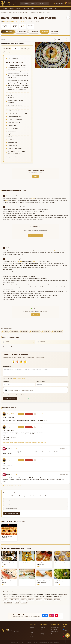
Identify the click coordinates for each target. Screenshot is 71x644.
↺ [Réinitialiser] (28, 49)
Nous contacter (54, 629)
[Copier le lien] (68, 39)
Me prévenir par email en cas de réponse (15, 395)
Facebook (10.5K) (66, 630)
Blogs (56, 8)
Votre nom (6, 382)
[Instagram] (51, 616)
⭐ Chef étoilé (21, 414)
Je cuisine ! (8, 32)
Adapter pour (6, 48)
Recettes (11, 8)
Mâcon (52, 596)
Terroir (19, 8)
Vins (24, 8)
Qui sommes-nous (55, 627)
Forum (38, 8)
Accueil (4, 8)
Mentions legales (54, 632)
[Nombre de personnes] (15, 49)
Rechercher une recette (33, 632)
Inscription (53, 636)
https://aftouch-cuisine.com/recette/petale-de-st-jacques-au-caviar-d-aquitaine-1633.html (24, 443)
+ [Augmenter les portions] (19, 49)
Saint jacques (14, 332)
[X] (62, 39)
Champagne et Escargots (11, 508)
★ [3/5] (21, 21)
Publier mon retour (10, 399)
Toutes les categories (32, 628)
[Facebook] (56, 39)
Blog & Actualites (43, 634)
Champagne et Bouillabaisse (12, 500)
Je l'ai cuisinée (21, 32)
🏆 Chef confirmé (29, 414)
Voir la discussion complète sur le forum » (11, 486)
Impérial (7, 52)
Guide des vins (44, 627)
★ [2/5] (19, 21)
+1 (35, 414)
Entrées (14, 12)
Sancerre (59, 596)
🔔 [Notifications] (66, 3)
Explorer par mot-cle (32, 636)
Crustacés (5, 332)
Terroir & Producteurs (43, 630)
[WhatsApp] (65, 39)
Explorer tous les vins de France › (10, 347)
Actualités (31, 8)
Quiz (50, 8)
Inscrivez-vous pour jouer (12, 513)
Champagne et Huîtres (10, 504)
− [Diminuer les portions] (12, 49)
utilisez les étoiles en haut (19, 379)
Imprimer (55, 32)
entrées (24, 596)
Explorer (44, 8)
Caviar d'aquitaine (35, 332)
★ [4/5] (24, 21)
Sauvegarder (34, 32)
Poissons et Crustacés (23, 12)
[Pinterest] (59, 39)
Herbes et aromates (57, 332)
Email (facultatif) (40, 382)
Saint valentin (24, 332)
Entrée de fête (46, 332)
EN (69, 3)
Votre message (7, 366)
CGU (52, 634)
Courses (45, 32)
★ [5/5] (26, 21)
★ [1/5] (17, 21)
